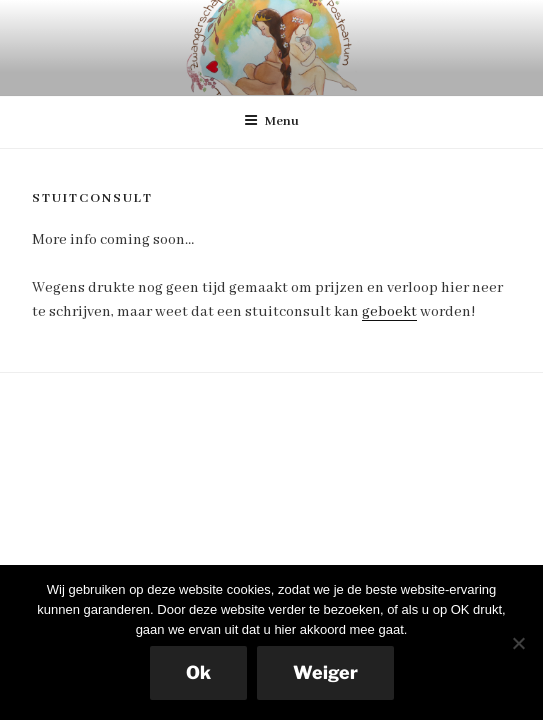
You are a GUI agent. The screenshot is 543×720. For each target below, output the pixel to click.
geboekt (389, 312)
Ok (198, 672)
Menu (271, 121)
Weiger (325, 672)
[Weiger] (518, 643)
